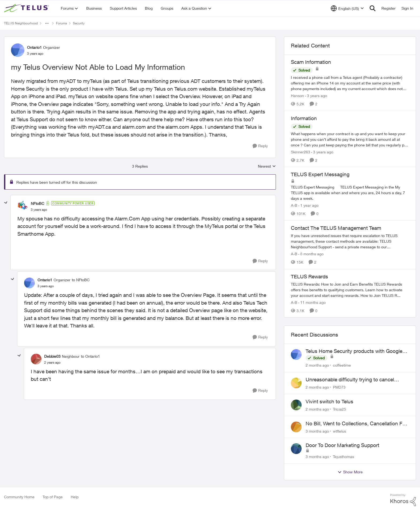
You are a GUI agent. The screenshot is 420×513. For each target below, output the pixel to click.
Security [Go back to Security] (79, 23)
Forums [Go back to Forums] (61, 23)
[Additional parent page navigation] (47, 23)
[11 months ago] (312, 302)
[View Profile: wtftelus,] (296, 427)
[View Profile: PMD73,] (296, 383)
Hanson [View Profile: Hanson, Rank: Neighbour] (297, 96)
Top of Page (53, 497)
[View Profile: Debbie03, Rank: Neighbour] (36, 359)
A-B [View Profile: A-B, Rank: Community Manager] (294, 205)
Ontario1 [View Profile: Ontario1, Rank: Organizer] (34, 47)
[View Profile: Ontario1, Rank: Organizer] (18, 50)
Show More (350, 472)
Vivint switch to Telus (329, 401)
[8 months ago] (311, 254)
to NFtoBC (81, 280)
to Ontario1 (90, 356)
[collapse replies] (6, 203)
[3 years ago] (316, 96)
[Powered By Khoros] (403, 500)
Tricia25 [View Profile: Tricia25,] (340, 409)
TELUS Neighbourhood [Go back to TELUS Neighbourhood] (21, 23)
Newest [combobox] (267, 166)
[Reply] (260, 146)
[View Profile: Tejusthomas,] (296, 449)
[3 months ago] (317, 431)
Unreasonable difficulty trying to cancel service (350, 380)
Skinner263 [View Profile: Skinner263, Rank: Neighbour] (301, 152)
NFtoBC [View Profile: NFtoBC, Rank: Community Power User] (37, 203)
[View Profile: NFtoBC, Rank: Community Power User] (23, 206)
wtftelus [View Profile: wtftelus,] (340, 431)
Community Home (19, 497)
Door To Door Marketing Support (342, 445)
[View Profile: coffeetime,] (296, 355)
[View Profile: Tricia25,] (296, 405)
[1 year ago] (308, 205)
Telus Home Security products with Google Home (354, 351)
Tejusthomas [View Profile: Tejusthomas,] (344, 457)
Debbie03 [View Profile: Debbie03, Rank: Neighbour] (52, 356)
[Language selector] (347, 8)
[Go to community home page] (27, 8)
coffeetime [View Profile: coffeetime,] (342, 365)
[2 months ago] (317, 365)
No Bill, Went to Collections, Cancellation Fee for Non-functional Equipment (357, 424)
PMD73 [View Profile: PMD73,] (339, 387)
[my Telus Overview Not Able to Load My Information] (39, 210)
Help (75, 497)
